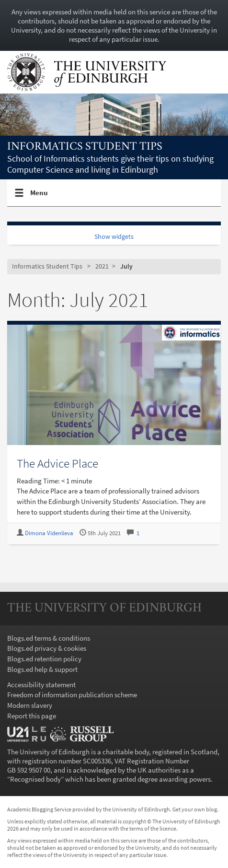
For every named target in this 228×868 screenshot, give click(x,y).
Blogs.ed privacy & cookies (47, 648)
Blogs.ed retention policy (44, 659)
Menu (39, 197)
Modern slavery (30, 705)
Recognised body (35, 779)
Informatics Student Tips (85, 147)
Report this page (32, 716)
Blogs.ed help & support (42, 669)
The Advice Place (57, 463)
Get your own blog (195, 809)
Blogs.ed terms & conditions (49, 638)
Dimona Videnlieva (49, 533)
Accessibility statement (41, 685)
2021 (102, 266)
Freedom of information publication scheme (72, 695)
